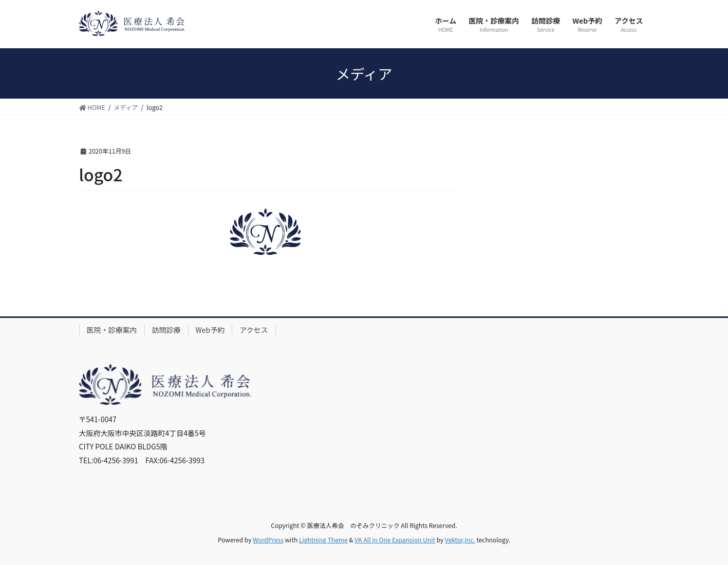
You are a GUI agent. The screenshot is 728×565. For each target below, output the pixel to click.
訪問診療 (166, 330)
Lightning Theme (323, 540)
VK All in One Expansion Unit (395, 540)
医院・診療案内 (112, 330)
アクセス (254, 330)
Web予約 (210, 330)
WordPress (268, 540)
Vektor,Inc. (460, 540)
